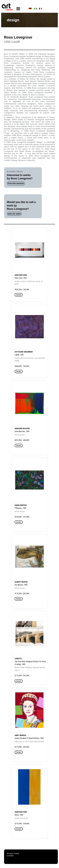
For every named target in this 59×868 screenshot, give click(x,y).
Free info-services (16, 183)
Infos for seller (14, 214)
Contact (10, 856)
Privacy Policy (13, 853)
